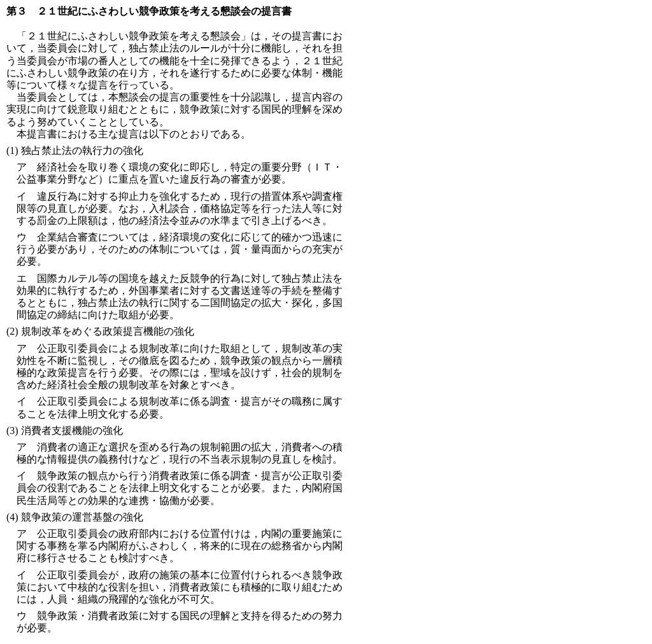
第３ (17, 11)
